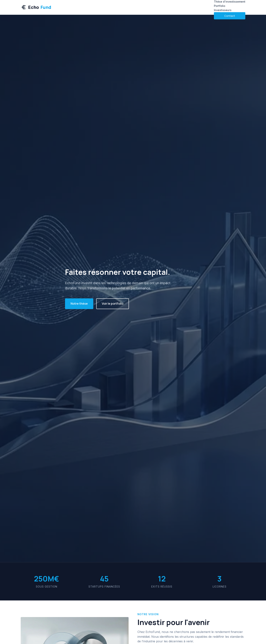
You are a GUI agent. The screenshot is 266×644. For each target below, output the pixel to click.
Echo (36, 7)
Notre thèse (79, 304)
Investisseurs (223, 10)
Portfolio (220, 6)
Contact (230, 16)
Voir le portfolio (113, 304)
